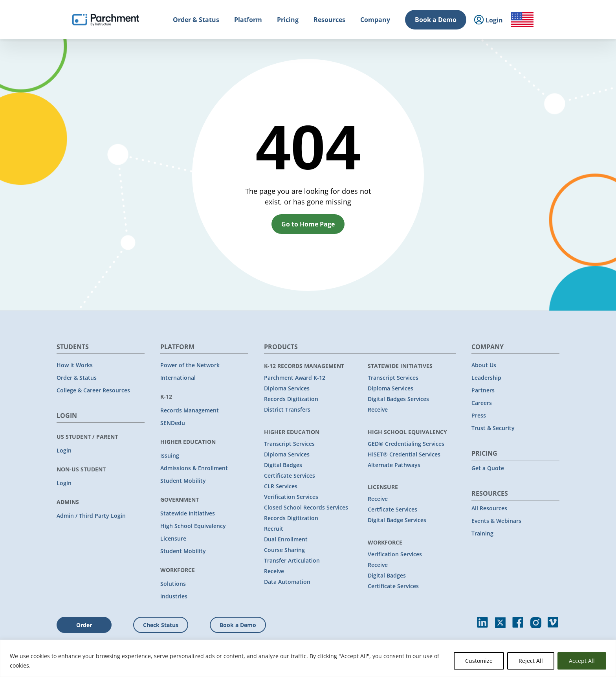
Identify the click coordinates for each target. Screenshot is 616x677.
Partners (483, 390)
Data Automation (287, 582)
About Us (484, 365)
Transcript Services (289, 444)
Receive (274, 571)
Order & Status (77, 378)
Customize (479, 661)
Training (482, 533)
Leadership (486, 378)
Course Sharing (284, 550)
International (178, 378)
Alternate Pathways (394, 465)
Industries (174, 596)
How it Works (75, 365)
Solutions (173, 584)
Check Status (161, 625)
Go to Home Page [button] (308, 224)
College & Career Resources (93, 390)
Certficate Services (392, 509)
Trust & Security (493, 428)
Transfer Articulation (292, 560)
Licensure (173, 538)
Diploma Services (287, 388)
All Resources (489, 508)
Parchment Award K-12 (295, 378)
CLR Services (281, 486)
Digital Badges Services (398, 399)
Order (84, 625)
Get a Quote (488, 468)
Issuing (170, 455)
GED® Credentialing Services (406, 444)
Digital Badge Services (397, 520)
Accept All (582, 661)
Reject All (531, 661)
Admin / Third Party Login (91, 516)
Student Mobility (183, 481)
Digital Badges (283, 465)
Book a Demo (436, 20)
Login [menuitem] (489, 20)
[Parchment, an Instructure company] (106, 20)
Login (64, 450)
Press (479, 415)
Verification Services (291, 497)
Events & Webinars (496, 521)
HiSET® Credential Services (404, 454)
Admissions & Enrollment (194, 468)
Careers (482, 403)
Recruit (274, 529)
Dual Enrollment (286, 539)
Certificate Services (290, 476)
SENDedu (173, 423)
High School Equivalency (193, 526)
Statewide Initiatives (188, 513)
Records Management (190, 410)
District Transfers (287, 409)
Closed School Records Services (306, 507)
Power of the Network (190, 365)
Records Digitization (291, 399)
